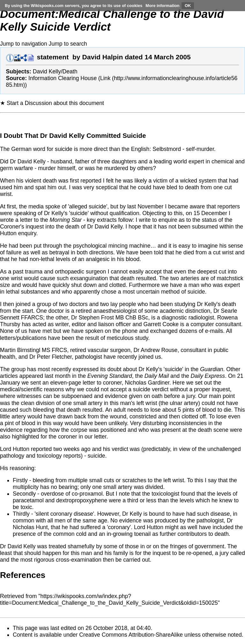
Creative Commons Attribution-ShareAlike (131, 635)
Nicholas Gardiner (147, 383)
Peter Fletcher (54, 357)
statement (53, 57)
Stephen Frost (96, 318)
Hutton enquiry (18, 233)
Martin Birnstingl (20, 350)
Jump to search (68, 44)
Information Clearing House (63, 78)
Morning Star (66, 220)
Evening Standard (110, 376)
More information (162, 6)
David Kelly (32, 161)
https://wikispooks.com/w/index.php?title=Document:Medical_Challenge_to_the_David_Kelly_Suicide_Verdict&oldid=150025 (109, 599)
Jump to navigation (24, 44)
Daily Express (208, 376)
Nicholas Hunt (30, 527)
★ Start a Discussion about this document (52, 103)
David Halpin (102, 57)
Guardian (212, 369)
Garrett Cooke (161, 324)
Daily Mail (157, 376)
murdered (116, 168)
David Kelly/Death (55, 71)
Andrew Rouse (159, 350)
